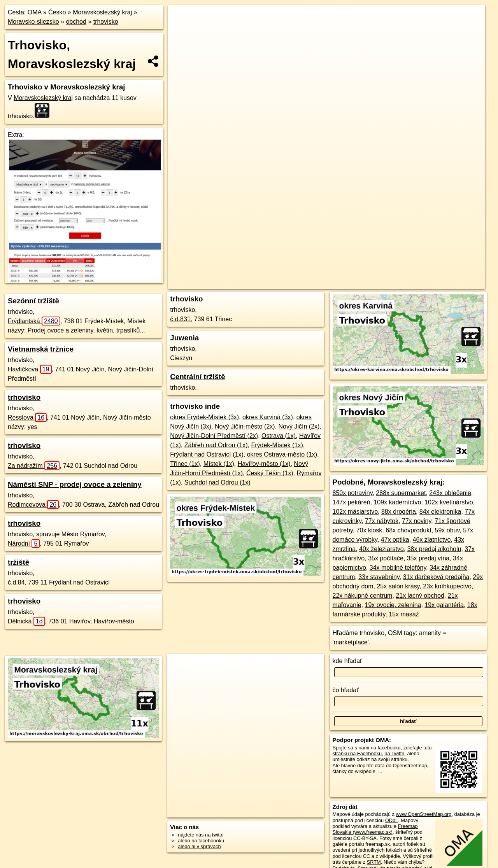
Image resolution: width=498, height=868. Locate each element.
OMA (35, 12)
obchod (76, 22)
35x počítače (386, 558)
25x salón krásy (398, 586)
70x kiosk (369, 530)
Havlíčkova (30, 369)
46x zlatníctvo (432, 540)
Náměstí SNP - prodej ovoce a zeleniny (75, 484)
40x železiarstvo (381, 549)
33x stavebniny (379, 577)
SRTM (374, 862)
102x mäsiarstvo (355, 512)
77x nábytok (382, 521)
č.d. (16, 582)
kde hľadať (348, 661)
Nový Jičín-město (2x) (245, 426)
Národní (24, 543)
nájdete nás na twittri (201, 835)
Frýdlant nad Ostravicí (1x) (207, 454)
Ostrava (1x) (279, 436)
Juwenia (184, 338)
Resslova (27, 417)
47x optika (395, 540)
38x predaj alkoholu (434, 549)
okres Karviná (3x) (268, 417)
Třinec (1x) (185, 464)
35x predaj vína (428, 558)
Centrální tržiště (197, 377)
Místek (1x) (219, 464)
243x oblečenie (450, 493)
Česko (57, 12)
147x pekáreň (352, 502)
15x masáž (404, 614)
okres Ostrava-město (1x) (282, 454)
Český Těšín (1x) (270, 473)
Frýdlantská (34, 321)
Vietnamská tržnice (41, 349)
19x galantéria (444, 605)
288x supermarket (401, 493)
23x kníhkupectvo (447, 586)
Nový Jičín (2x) (299, 426)
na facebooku (386, 748)
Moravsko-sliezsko (33, 22)
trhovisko (106, 22)
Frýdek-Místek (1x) (277, 445)
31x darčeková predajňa (436, 577)
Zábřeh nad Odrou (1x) (216, 445)
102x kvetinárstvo (449, 502)
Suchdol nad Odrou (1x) (217, 482)
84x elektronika (440, 512)
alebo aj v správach (199, 846)
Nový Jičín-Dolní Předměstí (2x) (214, 436)
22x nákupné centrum (363, 596)
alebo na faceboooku (201, 841)
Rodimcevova (33, 505)
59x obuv (447, 530)
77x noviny (416, 521)
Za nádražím (34, 466)
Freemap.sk (350, 283)
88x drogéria (399, 512)
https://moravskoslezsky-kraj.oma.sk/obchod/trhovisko (429, 283)
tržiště (18, 562)
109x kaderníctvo (397, 502)
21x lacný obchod (420, 596)
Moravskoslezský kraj (102, 12)
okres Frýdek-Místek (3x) (204, 417)
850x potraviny (353, 493)
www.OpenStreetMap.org (423, 814)
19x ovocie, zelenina (393, 605)
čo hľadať (346, 690)
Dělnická (26, 621)
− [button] (181, 30)
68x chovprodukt (408, 530)
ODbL (392, 820)
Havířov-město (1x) (264, 464)
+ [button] (181, 18)
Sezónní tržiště (33, 301)
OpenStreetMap (310, 283)
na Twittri (394, 753)
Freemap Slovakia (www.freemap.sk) (375, 829)
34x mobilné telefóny (398, 568)
